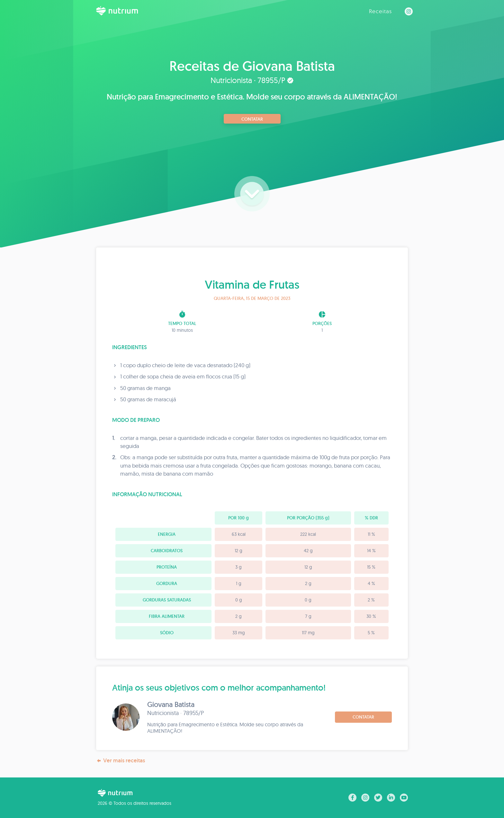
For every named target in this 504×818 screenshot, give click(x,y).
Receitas (380, 11)
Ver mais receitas (121, 761)
